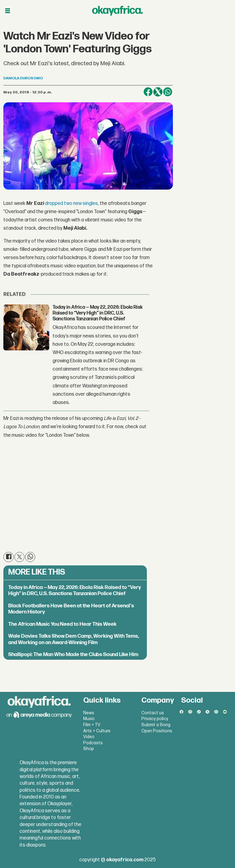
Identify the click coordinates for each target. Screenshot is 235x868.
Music (89, 719)
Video (89, 737)
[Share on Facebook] (148, 92)
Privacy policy (155, 719)
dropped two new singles (71, 204)
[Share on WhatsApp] (168, 92)
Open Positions (157, 731)
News (89, 713)
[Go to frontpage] (117, 11)
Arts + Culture (97, 731)
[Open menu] (8, 11)
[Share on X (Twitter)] (158, 92)
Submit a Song (156, 725)
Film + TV (92, 725)
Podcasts (93, 743)
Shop (89, 749)
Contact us (153, 713)
